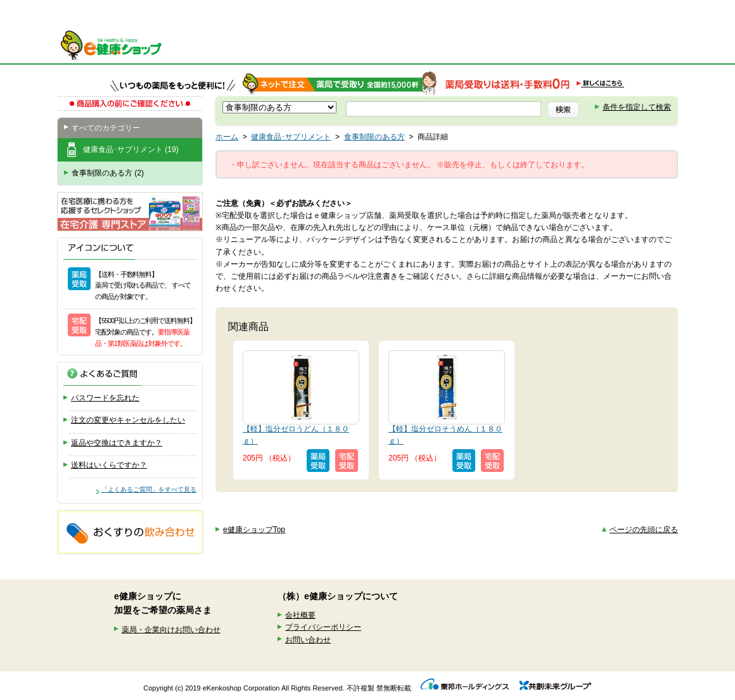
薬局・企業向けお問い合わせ (171, 630)
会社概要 (300, 615)
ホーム (227, 137)
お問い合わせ (308, 640)
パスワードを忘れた (105, 398)
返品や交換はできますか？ (117, 443)
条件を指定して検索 (637, 107)
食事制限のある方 (374, 137)
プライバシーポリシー (323, 627)
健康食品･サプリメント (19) (131, 150)
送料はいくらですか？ (109, 465)
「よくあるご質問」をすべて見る (149, 489)
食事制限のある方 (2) (108, 173)
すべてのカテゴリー (106, 128)
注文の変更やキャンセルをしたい (128, 420)
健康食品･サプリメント (291, 137)
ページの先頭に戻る (644, 530)
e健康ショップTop (254, 530)
